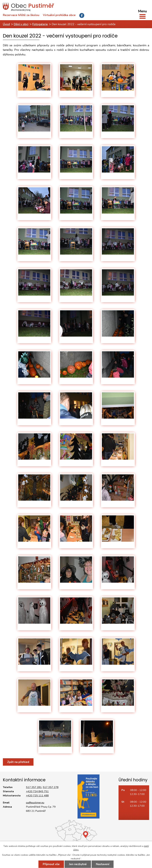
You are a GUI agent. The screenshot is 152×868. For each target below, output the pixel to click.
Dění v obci (21, 24)
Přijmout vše (51, 864)
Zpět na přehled (18, 762)
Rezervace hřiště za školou (21, 15)
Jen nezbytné (78, 864)
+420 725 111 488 (37, 796)
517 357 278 (51, 787)
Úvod (6, 24)
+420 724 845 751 (37, 791)
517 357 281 (34, 787)
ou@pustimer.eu (35, 803)
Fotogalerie (40, 24)
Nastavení (103, 864)
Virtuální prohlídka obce (59, 15)
